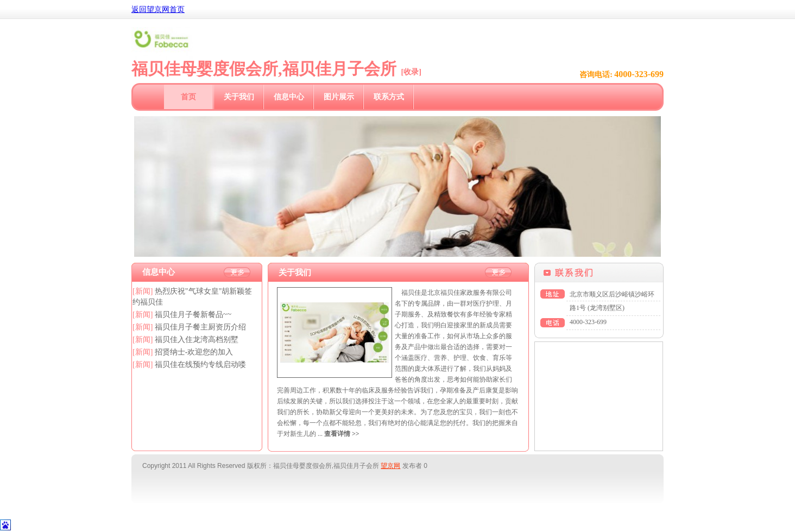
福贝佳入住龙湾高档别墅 (197, 340)
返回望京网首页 (158, 9)
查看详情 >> (342, 434)
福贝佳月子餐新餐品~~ (193, 315)
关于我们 (239, 97)
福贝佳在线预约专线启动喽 (200, 365)
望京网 (390, 466)
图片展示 (339, 97)
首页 (188, 97)
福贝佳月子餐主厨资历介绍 (200, 327)
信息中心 (289, 97)
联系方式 (389, 97)
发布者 (412, 466)
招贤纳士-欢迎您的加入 (194, 352)
